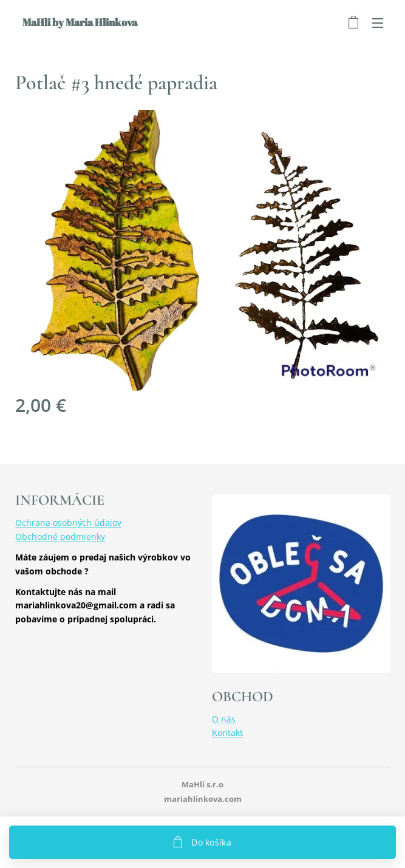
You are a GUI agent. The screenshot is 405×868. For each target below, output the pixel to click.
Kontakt (227, 733)
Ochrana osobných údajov (68, 523)
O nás (224, 719)
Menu (378, 23)
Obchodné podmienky (60, 537)
